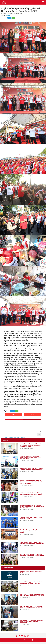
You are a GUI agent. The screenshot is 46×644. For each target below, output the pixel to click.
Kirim (39, 435)
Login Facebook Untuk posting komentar (15, 437)
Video (13, 415)
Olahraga (9, 16)
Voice (33, 415)
